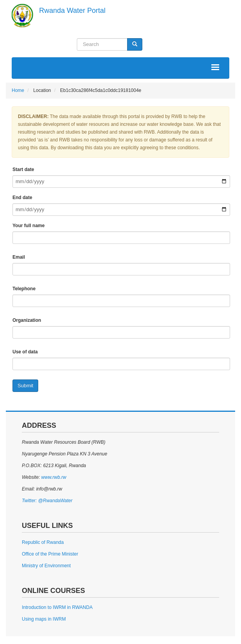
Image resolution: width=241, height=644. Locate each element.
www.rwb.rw (53, 477)
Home (18, 90)
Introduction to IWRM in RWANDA (57, 607)
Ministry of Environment (46, 566)
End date (22, 198)
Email (19, 257)
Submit (25, 386)
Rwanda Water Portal (72, 11)
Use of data (25, 352)
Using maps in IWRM (44, 619)
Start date (23, 169)
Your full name (28, 226)
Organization (27, 320)
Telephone (24, 289)
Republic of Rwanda (43, 542)
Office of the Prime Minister (50, 554)
